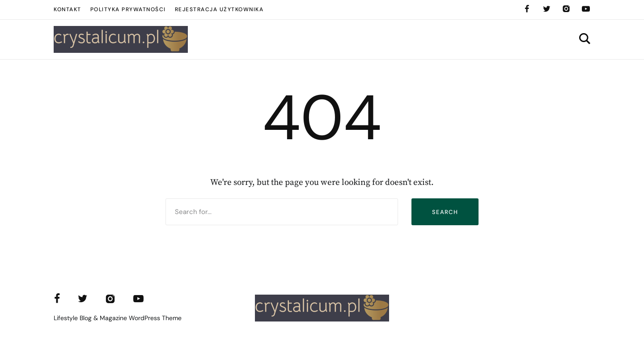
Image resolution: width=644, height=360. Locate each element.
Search (445, 212)
